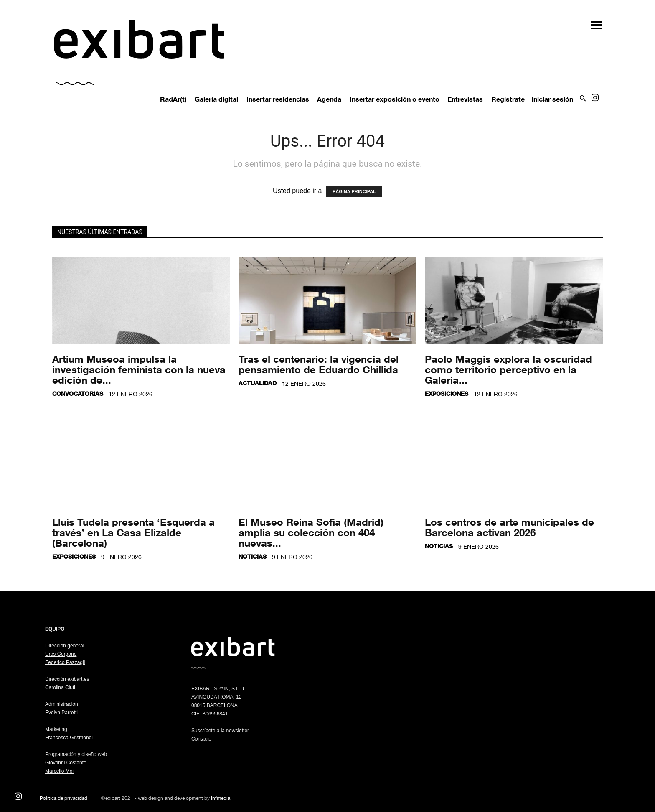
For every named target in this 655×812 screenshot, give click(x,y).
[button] (592, 22)
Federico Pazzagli (65, 662)
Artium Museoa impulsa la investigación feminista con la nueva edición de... (139, 369)
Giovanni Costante (66, 763)
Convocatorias (78, 393)
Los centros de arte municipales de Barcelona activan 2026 (509, 527)
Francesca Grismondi (69, 738)
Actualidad (258, 383)
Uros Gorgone (61, 654)
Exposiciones (447, 393)
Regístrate (508, 99)
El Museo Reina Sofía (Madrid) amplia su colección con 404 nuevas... (311, 532)
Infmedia (221, 798)
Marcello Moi (59, 771)
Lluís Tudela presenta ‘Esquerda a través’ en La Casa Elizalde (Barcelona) (133, 532)
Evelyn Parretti (61, 713)
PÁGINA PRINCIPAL (354, 191)
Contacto (201, 739)
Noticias (253, 556)
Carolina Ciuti (60, 687)
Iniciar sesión (552, 99)
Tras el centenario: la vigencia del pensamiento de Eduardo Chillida (319, 364)
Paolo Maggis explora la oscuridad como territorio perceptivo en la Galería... (508, 369)
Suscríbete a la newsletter (220, 731)
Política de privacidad (63, 798)
